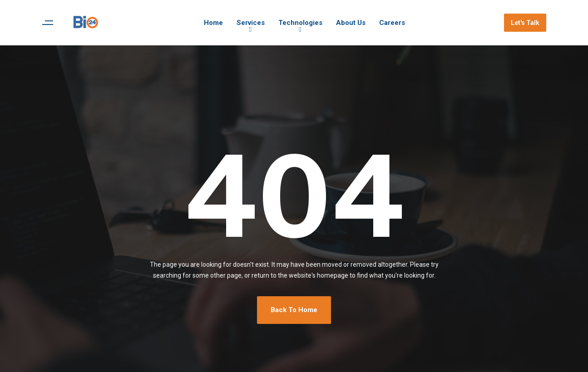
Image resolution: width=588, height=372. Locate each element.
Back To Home (294, 310)
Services (251, 23)
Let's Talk (525, 23)
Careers (392, 23)
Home (213, 23)
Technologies (300, 23)
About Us (351, 23)
